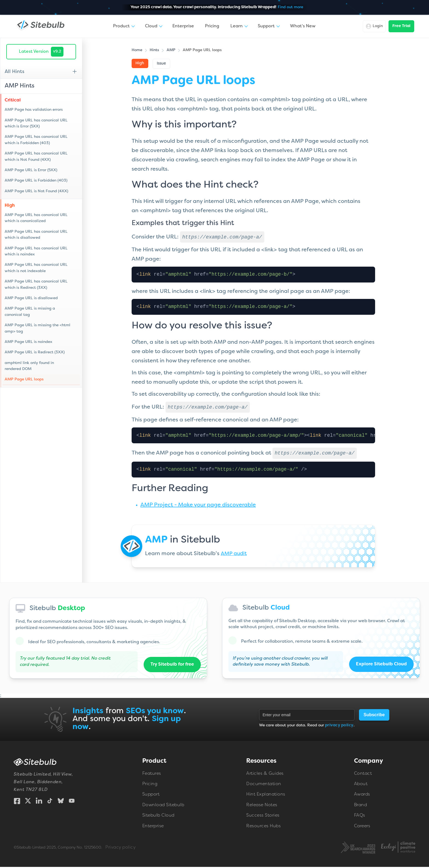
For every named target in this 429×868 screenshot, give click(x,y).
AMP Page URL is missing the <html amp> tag (37, 328)
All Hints (15, 72)
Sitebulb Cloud (158, 817)
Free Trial (401, 26)
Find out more (290, 7)
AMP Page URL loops (24, 379)
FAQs (360, 817)
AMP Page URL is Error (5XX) (31, 170)
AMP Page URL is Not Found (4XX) (36, 191)
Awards (362, 796)
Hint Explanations (266, 796)
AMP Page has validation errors (34, 110)
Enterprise (183, 26)
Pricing (212, 26)
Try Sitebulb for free (172, 665)
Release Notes (262, 806)
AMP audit (234, 555)
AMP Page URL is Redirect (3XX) (35, 352)
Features (152, 775)
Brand (361, 806)
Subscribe (374, 716)
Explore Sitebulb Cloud (381, 665)
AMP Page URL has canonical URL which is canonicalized (36, 218)
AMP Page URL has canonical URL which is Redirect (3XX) (36, 285)
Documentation (264, 785)
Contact (363, 775)
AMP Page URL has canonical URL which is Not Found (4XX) (36, 157)
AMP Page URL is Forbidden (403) (36, 181)
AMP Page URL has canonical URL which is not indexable (36, 268)
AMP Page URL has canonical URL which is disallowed (36, 235)
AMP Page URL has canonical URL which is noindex (36, 251)
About (361, 785)
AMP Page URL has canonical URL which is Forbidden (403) (36, 140)
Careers (362, 827)
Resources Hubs (263, 827)
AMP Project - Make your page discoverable (198, 506)
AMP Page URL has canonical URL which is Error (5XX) (36, 123)
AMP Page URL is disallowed (31, 298)
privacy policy (339, 726)
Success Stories (263, 817)
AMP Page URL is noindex (28, 342)
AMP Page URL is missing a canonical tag (30, 312)
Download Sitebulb (163, 806)
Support (151, 796)
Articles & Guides (265, 775)
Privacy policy (120, 849)
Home (137, 50)
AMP (171, 50)
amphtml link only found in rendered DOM (29, 366)
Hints (154, 50)
